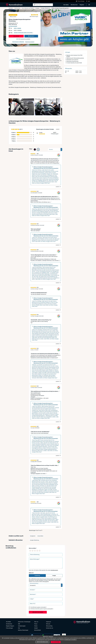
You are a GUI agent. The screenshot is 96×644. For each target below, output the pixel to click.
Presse (36, 624)
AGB (33, 607)
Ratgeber (82, 5)
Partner (36, 626)
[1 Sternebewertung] (30, 551)
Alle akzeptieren (56, 642)
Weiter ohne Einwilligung (42, 642)
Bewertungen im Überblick (18, 42)
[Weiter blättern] (62, 107)
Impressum (49, 622)
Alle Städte (66, 5)
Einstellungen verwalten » (71, 640)
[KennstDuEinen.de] (14, 5)
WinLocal (48, 624)
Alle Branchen (74, 5)
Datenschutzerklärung (36, 609)
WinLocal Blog (49, 626)
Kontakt (36, 628)
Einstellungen (27, 622)
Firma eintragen (9, 628)
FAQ (19, 628)
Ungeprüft (58, 129)
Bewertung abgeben (30, 42)
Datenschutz (21, 622)
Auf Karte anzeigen (13, 26)
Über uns (36, 622)
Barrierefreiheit (38, 630)
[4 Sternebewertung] (37, 551)
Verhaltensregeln (54, 570)
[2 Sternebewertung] (33, 551)
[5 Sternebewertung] (40, 551)
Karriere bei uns (50, 628)
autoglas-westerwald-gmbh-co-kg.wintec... (24, 33)
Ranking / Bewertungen (23, 630)
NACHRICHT (31, 36)
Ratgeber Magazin (10, 626)
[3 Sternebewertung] (35, 551)
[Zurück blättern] (9, 107)
